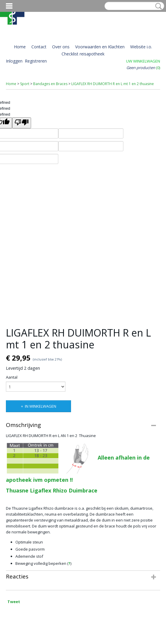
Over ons (61, 47)
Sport (25, 84)
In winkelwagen (41, 406)
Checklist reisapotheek (83, 54)
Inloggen (14, 61)
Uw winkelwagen (143, 61)
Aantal (12, 377)
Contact (39, 47)
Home (20, 47)
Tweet (14, 602)
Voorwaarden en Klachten (100, 47)
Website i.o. (141, 47)
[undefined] (22, 123)
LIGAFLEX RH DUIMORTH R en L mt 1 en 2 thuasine (113, 84)
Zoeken (157, 6)
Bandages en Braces (50, 84)
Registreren (36, 61)
